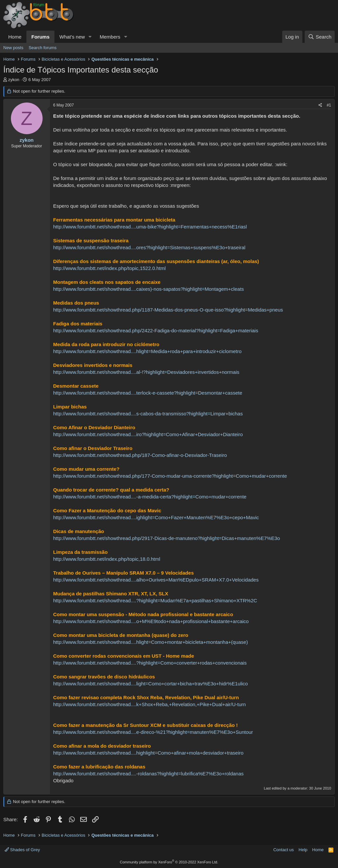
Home (15, 37)
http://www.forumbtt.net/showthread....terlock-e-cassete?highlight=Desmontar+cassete (148, 393)
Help (303, 850)
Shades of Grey (22, 850)
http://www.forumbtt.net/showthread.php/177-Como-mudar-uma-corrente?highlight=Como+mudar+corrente (170, 476)
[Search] (320, 37)
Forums (40, 37)
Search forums (43, 48)
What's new (72, 37)
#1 (329, 105)
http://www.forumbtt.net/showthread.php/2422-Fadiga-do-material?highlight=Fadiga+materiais (156, 330)
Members (110, 37)
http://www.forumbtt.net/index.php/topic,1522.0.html (109, 268)
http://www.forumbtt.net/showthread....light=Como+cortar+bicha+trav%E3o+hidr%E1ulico (151, 684)
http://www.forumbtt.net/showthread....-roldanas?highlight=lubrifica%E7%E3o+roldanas (148, 774)
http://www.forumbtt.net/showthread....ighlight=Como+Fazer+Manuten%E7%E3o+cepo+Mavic (156, 517)
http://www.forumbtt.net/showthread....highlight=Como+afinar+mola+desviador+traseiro (148, 753)
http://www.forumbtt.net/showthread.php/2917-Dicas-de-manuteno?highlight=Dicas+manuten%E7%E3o (167, 538)
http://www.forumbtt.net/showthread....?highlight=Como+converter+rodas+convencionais (150, 663)
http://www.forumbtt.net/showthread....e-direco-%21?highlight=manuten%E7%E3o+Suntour (153, 732)
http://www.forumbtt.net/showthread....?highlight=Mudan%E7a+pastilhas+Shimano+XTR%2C (155, 600)
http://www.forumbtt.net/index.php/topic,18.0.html (107, 559)
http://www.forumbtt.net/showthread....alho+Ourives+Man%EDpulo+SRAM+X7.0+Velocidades (156, 580)
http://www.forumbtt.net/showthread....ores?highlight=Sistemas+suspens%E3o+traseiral (149, 247)
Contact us (284, 850)
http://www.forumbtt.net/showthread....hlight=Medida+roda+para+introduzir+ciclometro (147, 351)
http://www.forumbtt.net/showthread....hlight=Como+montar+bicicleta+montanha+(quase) (151, 642)
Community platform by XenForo (169, 862)
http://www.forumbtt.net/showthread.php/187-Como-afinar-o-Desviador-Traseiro (140, 455)
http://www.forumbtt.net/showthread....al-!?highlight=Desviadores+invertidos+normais (146, 372)
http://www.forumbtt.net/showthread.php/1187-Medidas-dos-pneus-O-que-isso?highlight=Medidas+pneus (168, 310)
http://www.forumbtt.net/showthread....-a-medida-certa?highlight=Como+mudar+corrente (150, 497)
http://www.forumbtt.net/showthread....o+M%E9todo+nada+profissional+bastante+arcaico (151, 621)
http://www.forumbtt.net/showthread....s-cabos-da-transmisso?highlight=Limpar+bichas (148, 414)
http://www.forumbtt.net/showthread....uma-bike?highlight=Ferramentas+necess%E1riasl (150, 227)
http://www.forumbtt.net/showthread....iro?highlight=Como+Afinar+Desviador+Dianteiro (148, 434)
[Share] (320, 105)
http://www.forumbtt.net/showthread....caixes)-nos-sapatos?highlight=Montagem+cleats (149, 289)
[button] (90, 37)
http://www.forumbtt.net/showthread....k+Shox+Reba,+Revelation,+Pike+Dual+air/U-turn (150, 704)
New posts (13, 48)
